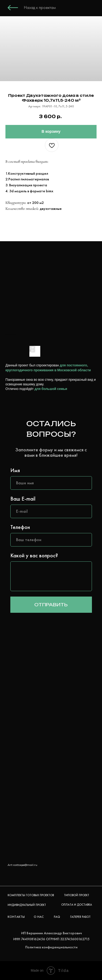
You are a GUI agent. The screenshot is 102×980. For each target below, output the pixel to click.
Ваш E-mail (23, 499)
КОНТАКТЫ (16, 917)
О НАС (39, 917)
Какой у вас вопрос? (34, 555)
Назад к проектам (40, 7)
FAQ (57, 917)
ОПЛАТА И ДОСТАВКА (77, 905)
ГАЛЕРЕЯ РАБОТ (80, 917)
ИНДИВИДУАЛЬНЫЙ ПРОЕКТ (27, 905)
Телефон (20, 527)
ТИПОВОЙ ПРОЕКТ (77, 895)
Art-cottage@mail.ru (22, 865)
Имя (15, 470)
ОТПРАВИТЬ (51, 605)
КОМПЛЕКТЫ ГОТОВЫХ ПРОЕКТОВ (31, 895)
